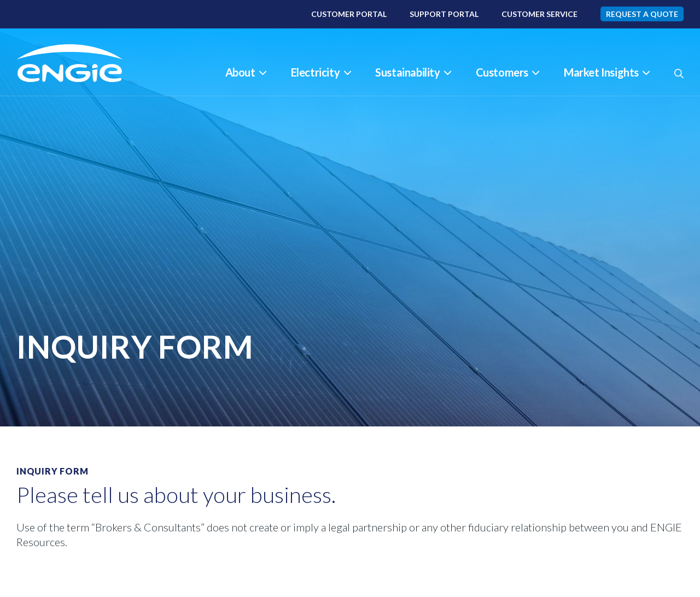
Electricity (321, 72)
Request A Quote (642, 14)
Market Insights (607, 72)
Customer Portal (349, 14)
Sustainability (413, 72)
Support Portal (444, 14)
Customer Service (539, 14)
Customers (507, 72)
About (246, 72)
